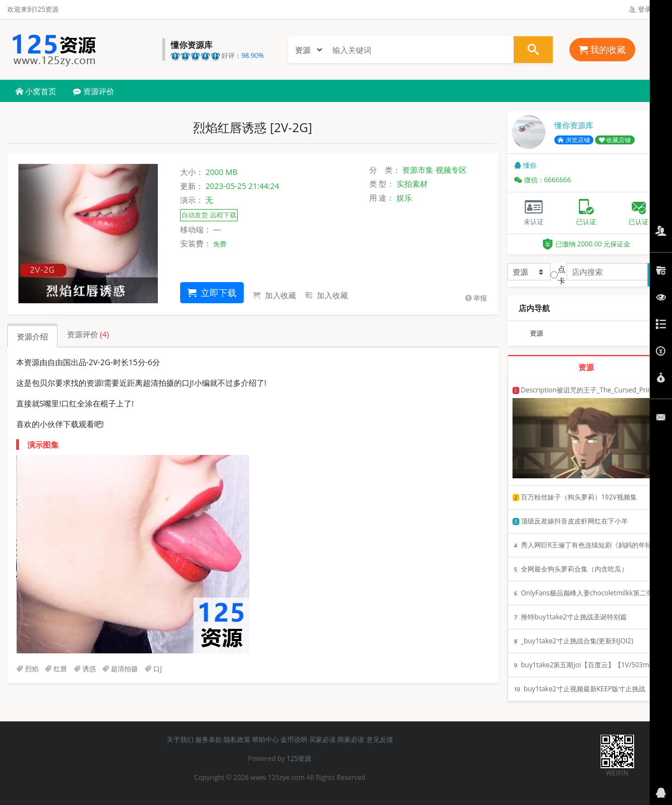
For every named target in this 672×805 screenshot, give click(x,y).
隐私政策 (237, 739)
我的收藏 (602, 50)
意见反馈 (380, 739)
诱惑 (85, 669)
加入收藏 (274, 295)
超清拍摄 (120, 669)
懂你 (525, 165)
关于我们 (180, 739)
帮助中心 (265, 739)
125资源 (299, 758)
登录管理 (647, 9)
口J (153, 669)
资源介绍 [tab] (32, 336)
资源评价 (94, 91)
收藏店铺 (615, 140)
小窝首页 (36, 91)
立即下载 (212, 293)
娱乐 (404, 198)
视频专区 (451, 170)
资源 (536, 333)
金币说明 (294, 739)
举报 (476, 298)
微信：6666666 (543, 180)
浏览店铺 (574, 140)
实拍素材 (412, 184)
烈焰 (27, 669)
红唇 (56, 669)
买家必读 (322, 739)
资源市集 (418, 170)
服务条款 (209, 739)
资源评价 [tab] (88, 334)
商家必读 (351, 739)
